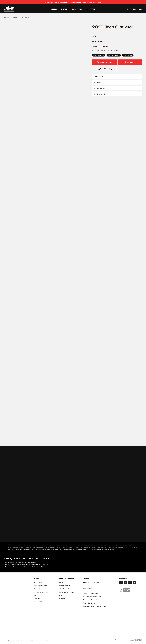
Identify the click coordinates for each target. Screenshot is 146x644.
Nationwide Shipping (114, 55)
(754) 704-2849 (131, 9)
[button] (117, 76)
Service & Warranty (41, 615)
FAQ (36, 619)
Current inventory (65, 609)
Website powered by (129, 640)
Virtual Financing (128, 55)
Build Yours (77, 9)
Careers (37, 622)
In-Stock (64, 9)
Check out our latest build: (73, 2)
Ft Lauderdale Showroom (92, 620)
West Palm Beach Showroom (93, 623)
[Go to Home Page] (9, 9)
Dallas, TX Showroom (90, 616)
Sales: (91, 606)
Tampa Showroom (89, 626)
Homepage (7, 17)
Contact (37, 612)
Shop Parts (90, 9)
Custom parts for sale (66, 615)
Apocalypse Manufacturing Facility (95, 629)
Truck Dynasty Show (41, 609)
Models (54, 9)
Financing (62, 622)
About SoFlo (39, 606)
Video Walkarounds (99, 55)
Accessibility (38, 625)
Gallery (61, 619)
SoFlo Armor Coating (66, 612)
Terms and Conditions (43, 640)
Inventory (15, 17)
